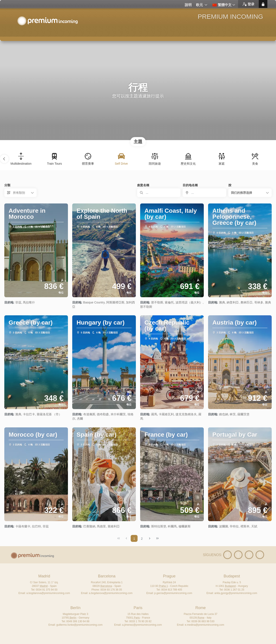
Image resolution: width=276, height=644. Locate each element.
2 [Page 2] (142, 539)
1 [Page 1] (134, 539)
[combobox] (204, 193)
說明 (188, 5)
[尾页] (157, 538)
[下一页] (150, 538)
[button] (4, 159)
